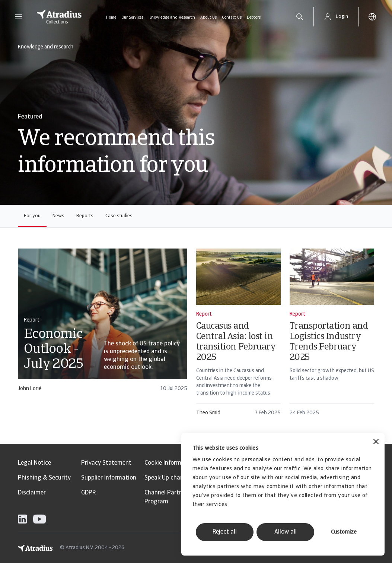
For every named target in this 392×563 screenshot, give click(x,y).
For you (32, 216)
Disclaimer (32, 493)
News (58, 216)
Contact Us (232, 18)
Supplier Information (109, 478)
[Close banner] (376, 442)
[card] (103, 324)
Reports (85, 216)
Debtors (254, 18)
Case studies (119, 216)
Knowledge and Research (172, 18)
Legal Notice (34, 463)
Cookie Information (170, 463)
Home (111, 18)
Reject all (225, 532)
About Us (208, 18)
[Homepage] (59, 17)
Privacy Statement (106, 463)
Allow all (286, 532)
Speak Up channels (169, 478)
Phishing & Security (44, 478)
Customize (344, 532)
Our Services (132, 18)
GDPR (88, 493)
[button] (19, 17)
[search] (300, 17)
